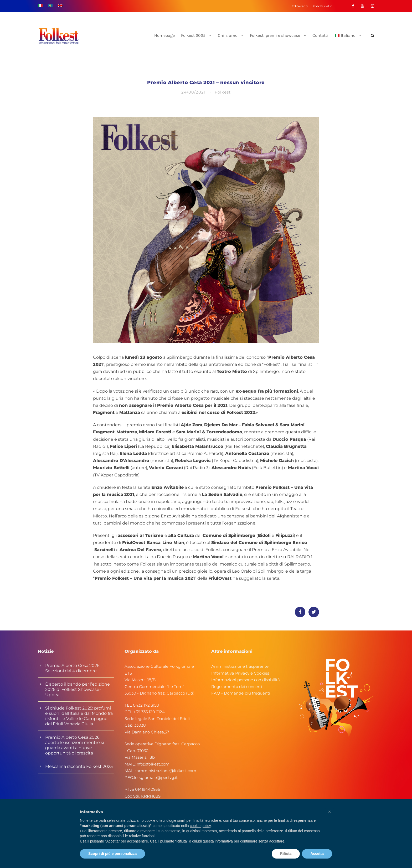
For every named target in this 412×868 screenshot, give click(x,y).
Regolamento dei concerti (237, 687)
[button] (329, 812)
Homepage (164, 35)
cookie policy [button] (200, 826)
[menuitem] (348, 40)
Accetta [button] (317, 854)
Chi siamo (228, 35)
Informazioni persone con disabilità (246, 680)
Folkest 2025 (193, 35)
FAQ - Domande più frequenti (241, 693)
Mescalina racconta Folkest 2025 (79, 766)
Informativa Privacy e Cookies (240, 673)
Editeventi (300, 6)
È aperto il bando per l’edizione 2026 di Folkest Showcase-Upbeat (78, 689)
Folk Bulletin (323, 6)
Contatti (320, 35)
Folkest (223, 92)
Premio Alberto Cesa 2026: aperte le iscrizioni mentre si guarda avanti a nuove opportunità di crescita (75, 745)
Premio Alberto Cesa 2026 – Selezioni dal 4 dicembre (74, 668)
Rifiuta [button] (286, 854)
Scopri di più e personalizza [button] (112, 854)
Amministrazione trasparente (240, 666)
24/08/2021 (193, 92)
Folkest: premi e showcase (275, 35)
